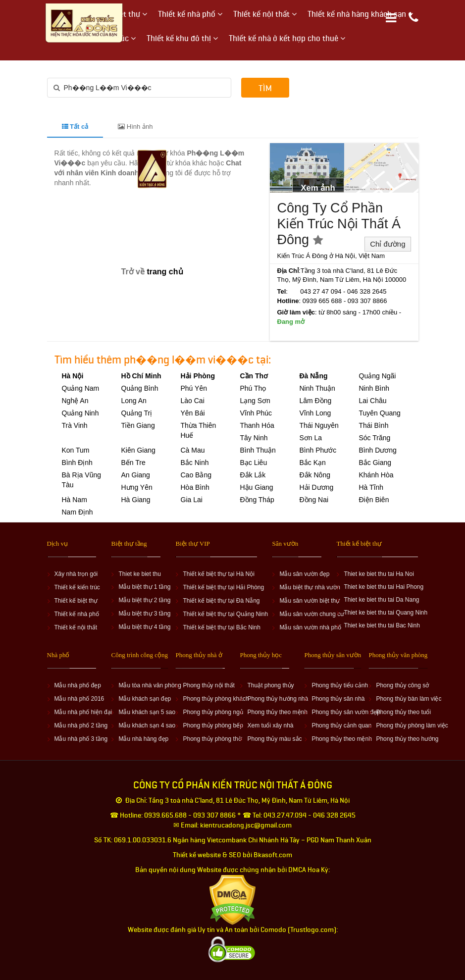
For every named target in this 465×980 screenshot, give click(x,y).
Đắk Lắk (253, 475)
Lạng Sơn (255, 401)
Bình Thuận (258, 450)
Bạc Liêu (254, 463)
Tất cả (75, 127)
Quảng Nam (81, 388)
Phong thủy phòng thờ (212, 739)
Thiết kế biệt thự (76, 601)
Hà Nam (75, 500)
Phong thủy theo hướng (407, 739)
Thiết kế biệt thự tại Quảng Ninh (225, 614)
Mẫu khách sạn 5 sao (147, 712)
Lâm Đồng (316, 401)
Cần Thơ (254, 376)
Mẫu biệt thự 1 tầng (144, 587)
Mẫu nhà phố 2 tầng (81, 725)
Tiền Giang (138, 425)
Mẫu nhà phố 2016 (79, 699)
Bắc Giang (375, 463)
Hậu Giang (257, 487)
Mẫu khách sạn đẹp (145, 699)
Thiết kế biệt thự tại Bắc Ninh (221, 627)
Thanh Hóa (257, 425)
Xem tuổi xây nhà (270, 725)
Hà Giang (136, 500)
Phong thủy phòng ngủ (213, 712)
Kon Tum (76, 450)
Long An (134, 401)
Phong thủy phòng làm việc (412, 725)
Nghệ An (75, 401)
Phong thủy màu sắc (274, 739)
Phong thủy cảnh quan (341, 725)
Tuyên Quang (380, 413)
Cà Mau (193, 450)
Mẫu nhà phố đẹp (78, 685)
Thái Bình (374, 425)
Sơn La (311, 438)
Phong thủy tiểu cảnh (340, 685)
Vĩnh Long (315, 413)
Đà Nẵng (314, 376)
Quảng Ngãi (378, 376)
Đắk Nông (315, 475)
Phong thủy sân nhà (338, 699)
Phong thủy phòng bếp (213, 725)
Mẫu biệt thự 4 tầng (144, 627)
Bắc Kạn (313, 463)
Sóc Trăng (375, 438)
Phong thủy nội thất (208, 685)
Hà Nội (73, 376)
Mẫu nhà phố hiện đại (83, 712)
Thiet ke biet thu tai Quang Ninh (386, 613)
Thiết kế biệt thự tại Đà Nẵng (221, 601)
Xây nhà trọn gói (76, 574)
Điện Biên (374, 500)
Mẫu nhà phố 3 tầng (81, 739)
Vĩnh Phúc (256, 413)
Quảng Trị (137, 413)
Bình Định (77, 463)
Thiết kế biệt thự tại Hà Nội (218, 574)
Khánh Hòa (376, 475)
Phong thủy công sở (402, 685)
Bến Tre (133, 463)
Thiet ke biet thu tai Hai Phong (384, 587)
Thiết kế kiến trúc (77, 587)
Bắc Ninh (195, 463)
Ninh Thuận (317, 388)
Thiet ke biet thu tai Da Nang (381, 600)
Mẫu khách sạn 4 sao (147, 725)
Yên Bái (193, 413)
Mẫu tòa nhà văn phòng (150, 685)
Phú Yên (194, 388)
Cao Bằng (196, 475)
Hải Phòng (198, 376)
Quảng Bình (140, 388)
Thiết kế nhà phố (77, 614)
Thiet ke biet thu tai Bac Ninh (382, 625)
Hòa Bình (195, 487)
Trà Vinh (75, 425)
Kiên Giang (138, 450)
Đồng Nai (314, 500)
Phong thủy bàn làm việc (409, 699)
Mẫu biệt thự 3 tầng (144, 614)
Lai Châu (373, 401)
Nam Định (77, 512)
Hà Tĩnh (371, 487)
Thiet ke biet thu (139, 574)
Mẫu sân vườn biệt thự (310, 601)
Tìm (265, 88)
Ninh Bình (374, 388)
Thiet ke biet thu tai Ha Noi (379, 574)
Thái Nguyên (319, 425)
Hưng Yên (137, 487)
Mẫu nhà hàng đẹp (143, 739)
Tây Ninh (254, 438)
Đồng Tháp (257, 500)
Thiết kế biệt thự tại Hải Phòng (223, 587)
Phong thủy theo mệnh (277, 712)
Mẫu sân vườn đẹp (304, 574)
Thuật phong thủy (270, 685)
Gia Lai (192, 500)
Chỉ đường (387, 244)
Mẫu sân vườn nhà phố (310, 627)
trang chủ (165, 272)
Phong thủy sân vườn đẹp (346, 712)
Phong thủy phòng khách (216, 699)
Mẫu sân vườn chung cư (312, 614)
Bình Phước (318, 450)
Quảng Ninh (80, 413)
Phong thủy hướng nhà (278, 699)
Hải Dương (317, 487)
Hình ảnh (135, 127)
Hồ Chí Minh (141, 376)
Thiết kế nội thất (76, 627)
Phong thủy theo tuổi (403, 712)
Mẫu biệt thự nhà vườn (310, 587)
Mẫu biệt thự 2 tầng (144, 600)
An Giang (136, 475)
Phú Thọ (253, 388)
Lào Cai (193, 401)
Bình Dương (378, 450)
